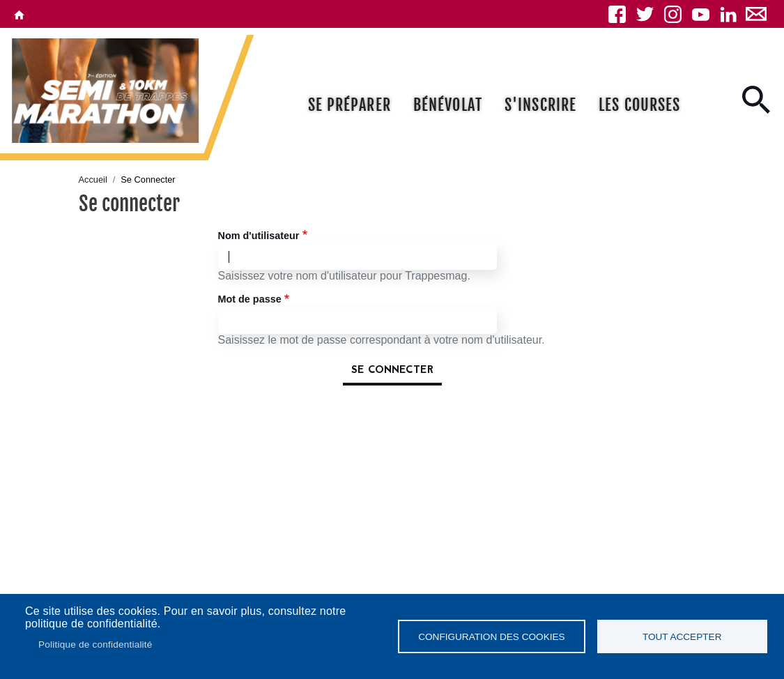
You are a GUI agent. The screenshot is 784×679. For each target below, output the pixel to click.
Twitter (645, 14)
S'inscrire (540, 105)
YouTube (700, 14)
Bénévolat (448, 105)
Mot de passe (250, 299)
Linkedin (728, 14)
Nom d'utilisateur (259, 236)
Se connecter (392, 370)
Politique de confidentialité (95, 644)
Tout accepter (682, 637)
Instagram (672, 14)
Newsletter (756, 14)
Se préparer (349, 105)
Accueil (93, 180)
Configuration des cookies (491, 637)
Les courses (639, 105)
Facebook (617, 14)
